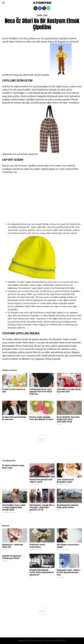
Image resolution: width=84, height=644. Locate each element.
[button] (3, 3)
